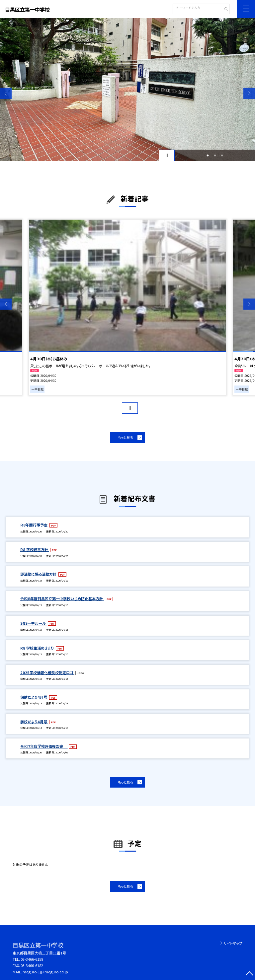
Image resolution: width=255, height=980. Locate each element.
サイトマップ (233, 943)
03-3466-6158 (32, 959)
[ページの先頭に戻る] (249, 974)
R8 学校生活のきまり (38, 648)
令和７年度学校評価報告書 (44, 746)
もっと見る (125, 437)
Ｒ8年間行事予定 (34, 525)
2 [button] (215, 156)
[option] (127, 90)
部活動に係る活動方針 (39, 574)
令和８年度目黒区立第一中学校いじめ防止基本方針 (62, 598)
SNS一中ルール (34, 623)
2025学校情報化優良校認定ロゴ (47, 672)
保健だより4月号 (34, 697)
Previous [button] (6, 93)
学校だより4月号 (34, 722)
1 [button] (208, 156)
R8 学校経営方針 (35, 549)
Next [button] (249, 93)
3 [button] (222, 156)
